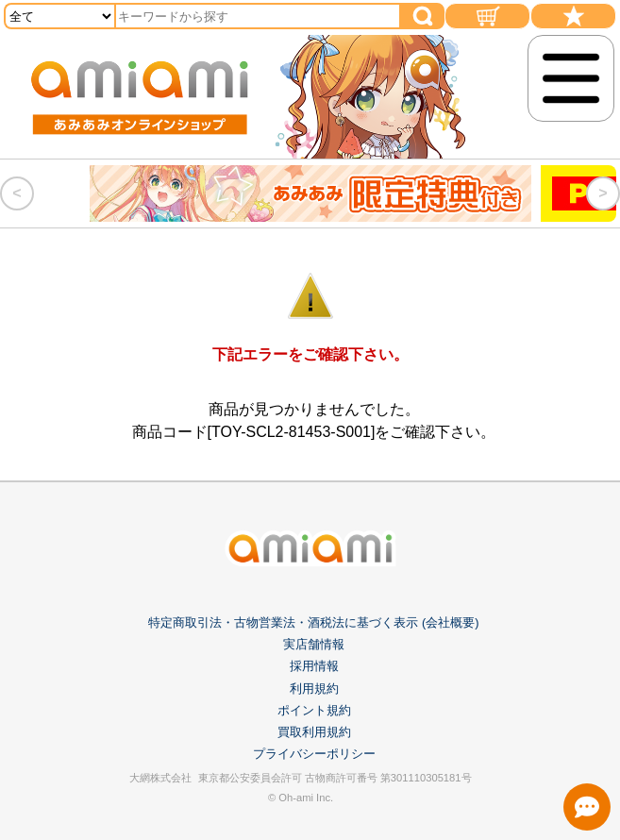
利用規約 (314, 689)
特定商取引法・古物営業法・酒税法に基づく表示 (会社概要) (313, 622)
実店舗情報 (314, 644)
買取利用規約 (314, 732)
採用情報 (314, 666)
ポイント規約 (314, 710)
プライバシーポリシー (314, 754)
